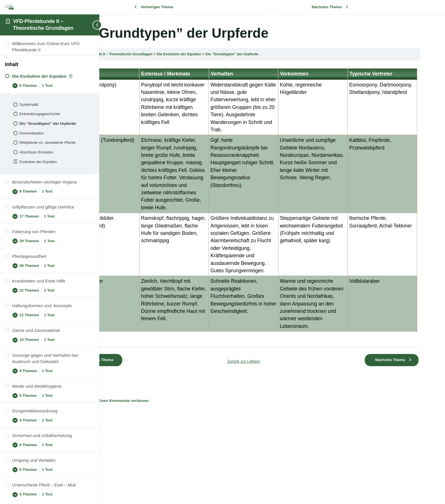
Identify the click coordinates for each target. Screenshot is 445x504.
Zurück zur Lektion (272, 428)
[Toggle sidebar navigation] (88, 25)
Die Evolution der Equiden (242, 54)
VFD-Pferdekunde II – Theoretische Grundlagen (172, 54)
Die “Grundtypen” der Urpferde (296, 54)
